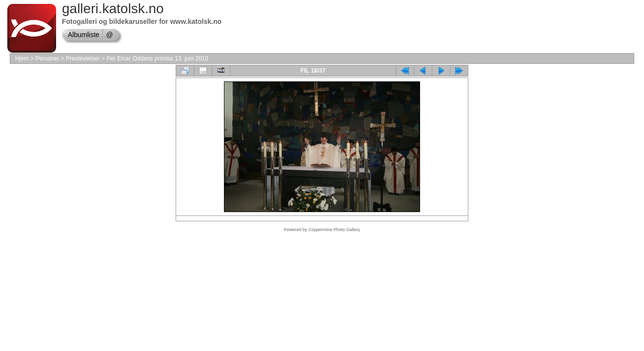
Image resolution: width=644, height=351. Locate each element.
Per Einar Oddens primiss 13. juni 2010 (157, 58)
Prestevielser (83, 58)
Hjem (22, 58)
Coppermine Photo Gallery (334, 230)
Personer (48, 58)
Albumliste (84, 35)
